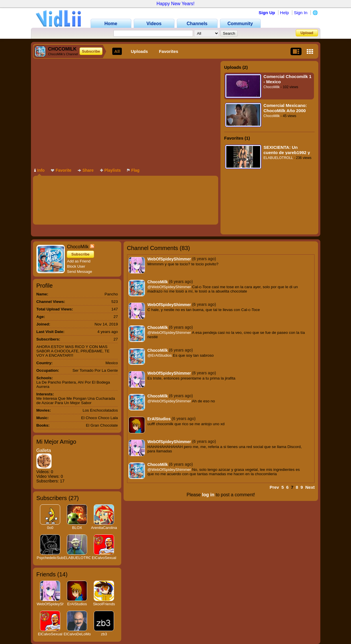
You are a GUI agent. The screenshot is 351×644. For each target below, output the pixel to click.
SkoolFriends (104, 604)
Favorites (169, 51)
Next (310, 487)
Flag (133, 170)
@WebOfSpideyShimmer (169, 287)
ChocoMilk (272, 87)
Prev (274, 487)
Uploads (139, 51)
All (117, 51)
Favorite (61, 170)
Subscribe (91, 51)
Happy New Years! (176, 4)
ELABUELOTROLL (278, 158)
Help (285, 13)
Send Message (80, 272)
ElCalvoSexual (104, 558)
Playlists (111, 170)
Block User (76, 266)
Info (39, 170)
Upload (307, 33)
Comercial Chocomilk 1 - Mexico (288, 79)
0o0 (50, 528)
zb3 (104, 634)
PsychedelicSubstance (56, 558)
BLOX (77, 528)
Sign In (301, 13)
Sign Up (267, 13)
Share (86, 170)
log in (208, 495)
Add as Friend (79, 261)
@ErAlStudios (159, 355)
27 (73, 498)
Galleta (44, 450)
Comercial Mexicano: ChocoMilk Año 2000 (285, 108)
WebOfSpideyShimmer (56, 604)
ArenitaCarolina (104, 528)
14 (62, 574)
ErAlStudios (77, 604)
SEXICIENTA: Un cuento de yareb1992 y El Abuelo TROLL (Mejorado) (287, 150)
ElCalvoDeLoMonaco (81, 634)
